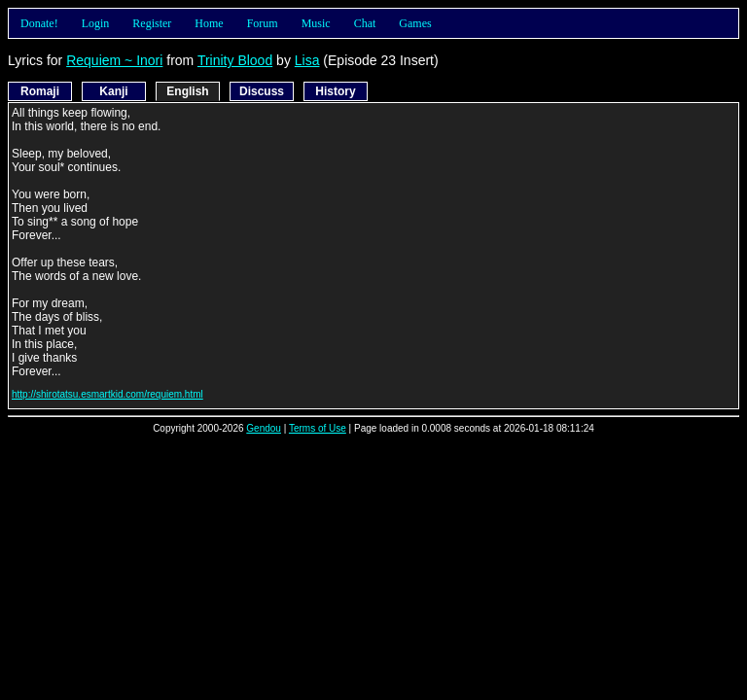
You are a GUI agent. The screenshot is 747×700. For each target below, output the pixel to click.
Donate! (39, 23)
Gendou (264, 428)
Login (96, 23)
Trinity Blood (235, 60)
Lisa (307, 60)
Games (415, 23)
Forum (263, 23)
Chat (365, 23)
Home (209, 23)
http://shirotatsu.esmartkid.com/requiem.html (107, 394)
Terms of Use (318, 428)
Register (152, 23)
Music (316, 23)
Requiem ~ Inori (114, 60)
